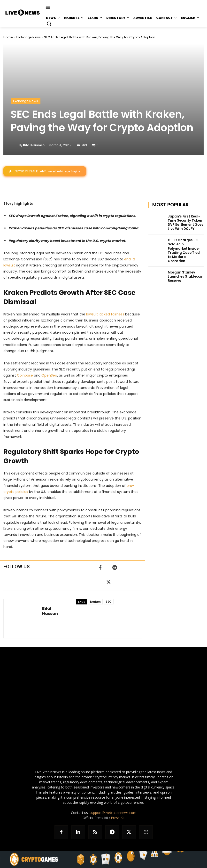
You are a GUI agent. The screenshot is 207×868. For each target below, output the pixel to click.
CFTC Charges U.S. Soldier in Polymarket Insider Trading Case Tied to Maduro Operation (184, 246)
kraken (95, 602)
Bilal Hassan (34, 145)
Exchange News (28, 37)
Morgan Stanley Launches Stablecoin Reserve (184, 269)
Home (8, 37)
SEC (109, 602)
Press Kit (118, 818)
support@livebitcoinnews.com (113, 813)
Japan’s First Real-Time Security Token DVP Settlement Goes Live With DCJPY (185, 222)
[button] (49, 24)
